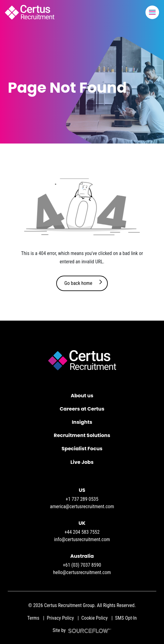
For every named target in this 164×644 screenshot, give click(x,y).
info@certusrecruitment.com (82, 539)
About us (82, 396)
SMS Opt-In (126, 618)
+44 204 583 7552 (82, 532)
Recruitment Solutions (82, 435)
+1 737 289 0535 (82, 499)
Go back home (78, 283)
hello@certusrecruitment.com (82, 572)
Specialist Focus (82, 449)
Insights (82, 422)
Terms (33, 618)
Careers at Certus (82, 409)
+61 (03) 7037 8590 (82, 565)
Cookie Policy (94, 618)
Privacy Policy (60, 618)
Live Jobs (82, 462)
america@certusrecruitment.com (82, 506)
